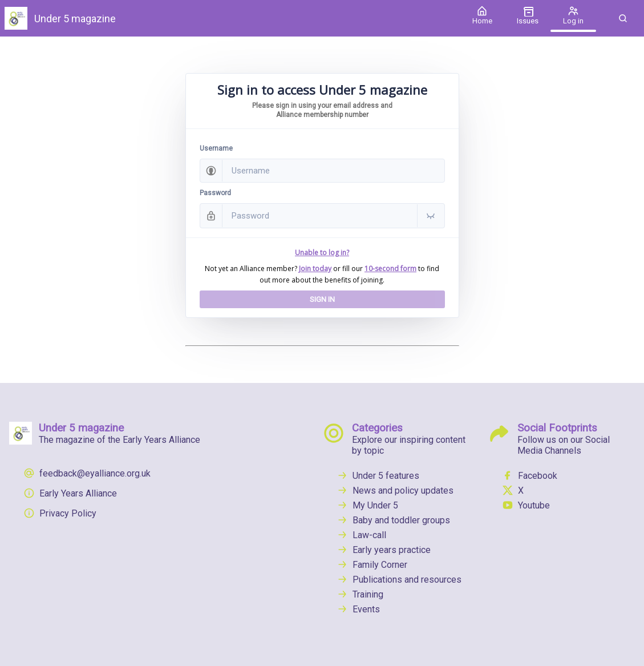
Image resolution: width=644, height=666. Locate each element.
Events (358, 609)
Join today (315, 269)
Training (360, 594)
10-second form (390, 269)
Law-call (361, 535)
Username (216, 148)
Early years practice (384, 550)
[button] (623, 18)
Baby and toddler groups (393, 520)
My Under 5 (367, 505)
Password (215, 193)
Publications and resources (399, 579)
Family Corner (372, 564)
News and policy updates (395, 490)
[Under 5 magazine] (230, 18)
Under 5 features (378, 475)
